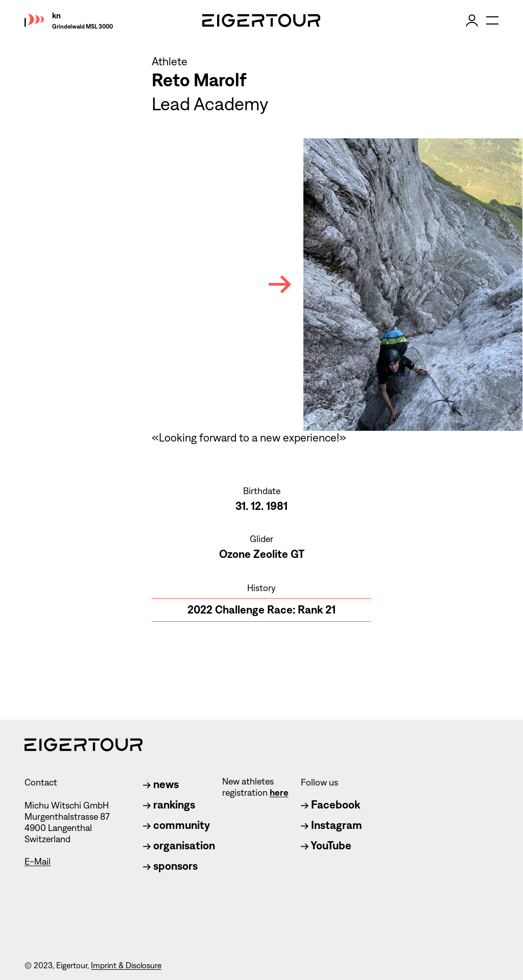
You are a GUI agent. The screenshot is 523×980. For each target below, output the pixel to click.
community (176, 825)
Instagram (331, 825)
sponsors (170, 866)
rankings (169, 805)
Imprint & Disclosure (126, 965)
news (161, 784)
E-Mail (38, 862)
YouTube (326, 846)
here (279, 793)
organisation (179, 846)
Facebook (330, 805)
